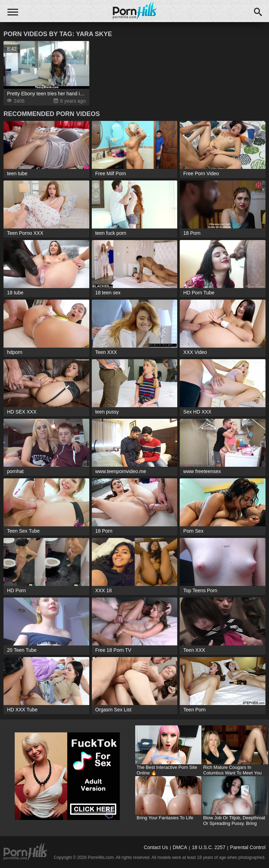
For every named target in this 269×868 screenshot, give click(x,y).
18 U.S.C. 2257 (209, 847)
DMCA (180, 847)
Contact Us (156, 847)
